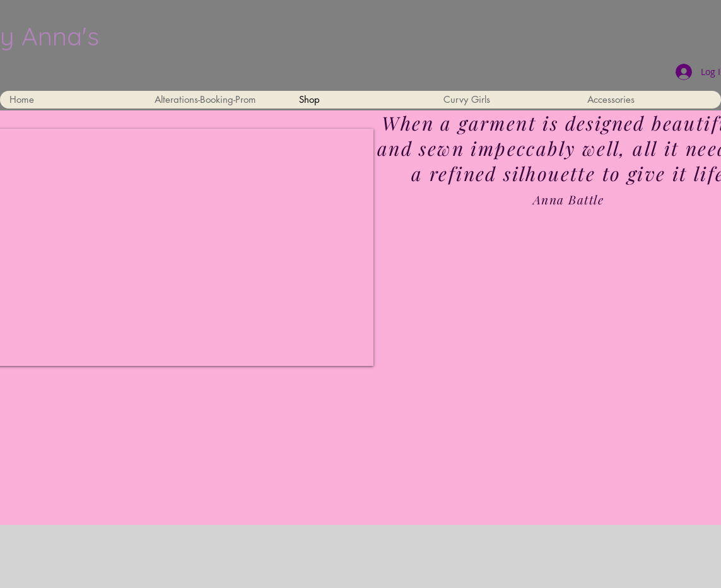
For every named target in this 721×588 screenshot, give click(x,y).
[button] (505, 100)
